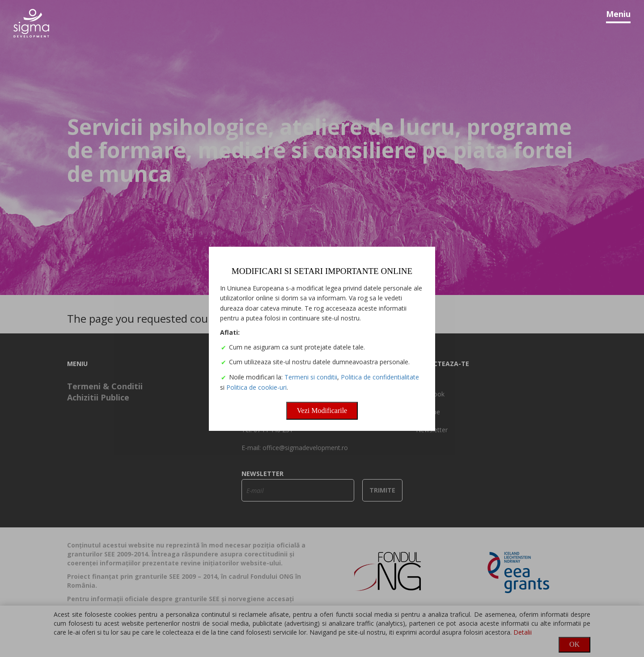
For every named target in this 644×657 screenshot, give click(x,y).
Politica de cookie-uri (258, 389)
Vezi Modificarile (322, 412)
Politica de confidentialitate (381, 378)
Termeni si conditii (312, 378)
